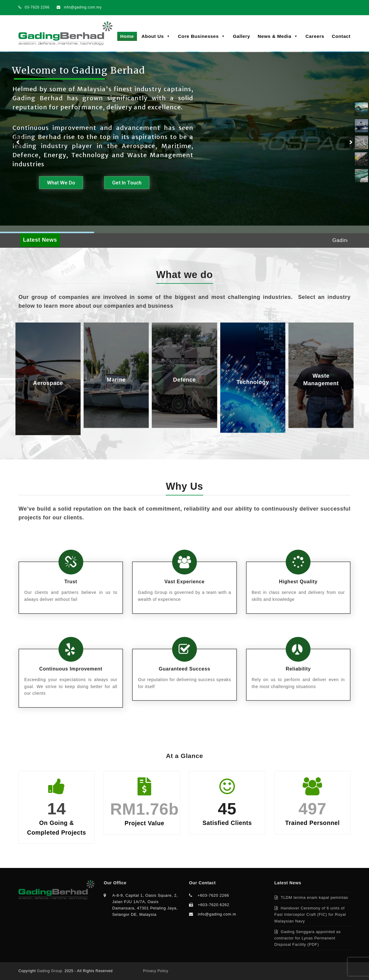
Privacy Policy (156, 971)
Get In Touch (127, 183)
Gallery (242, 36)
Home (127, 36)
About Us (156, 36)
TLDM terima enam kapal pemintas (314, 897)
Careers (315, 36)
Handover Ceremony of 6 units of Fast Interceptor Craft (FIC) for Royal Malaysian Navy (310, 914)
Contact (341, 36)
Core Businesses (201, 36)
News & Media (278, 36)
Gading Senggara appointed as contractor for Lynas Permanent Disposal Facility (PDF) (308, 938)
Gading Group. (50, 971)
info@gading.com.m (217, 914)
